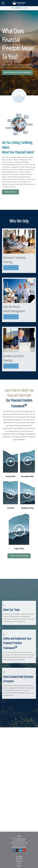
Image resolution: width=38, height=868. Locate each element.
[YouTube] (24, 850)
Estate (19, 863)
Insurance (19, 865)
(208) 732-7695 (21, 839)
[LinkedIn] (21, 850)
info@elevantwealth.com (19, 847)
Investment (19, 861)
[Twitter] (17, 850)
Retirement (19, 859)
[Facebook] (14, 850)
